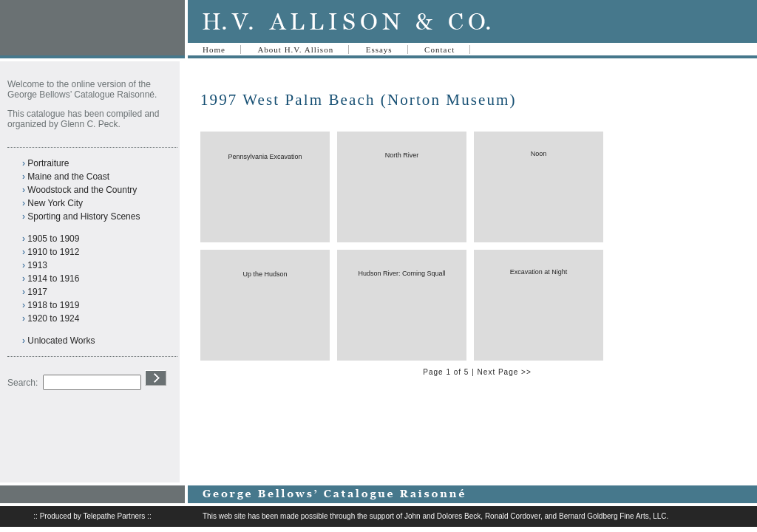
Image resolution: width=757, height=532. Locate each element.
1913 (37, 265)
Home (214, 50)
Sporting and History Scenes (84, 216)
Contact (439, 50)
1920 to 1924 (53, 318)
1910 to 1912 (53, 252)
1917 (37, 292)
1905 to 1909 (53, 239)
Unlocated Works (61, 341)
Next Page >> (505, 372)
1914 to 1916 (53, 279)
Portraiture (48, 163)
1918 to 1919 (53, 305)
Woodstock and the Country (82, 190)
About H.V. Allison (295, 50)
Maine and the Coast (68, 177)
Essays (379, 50)
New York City (55, 203)
